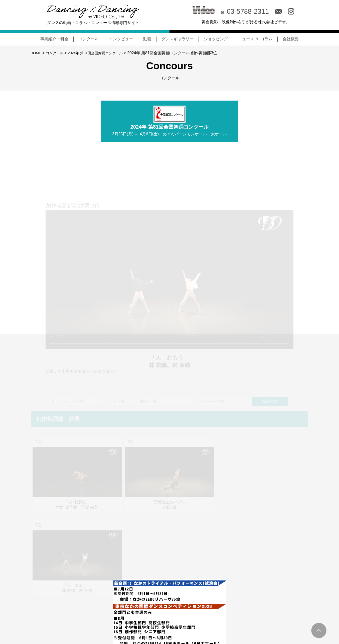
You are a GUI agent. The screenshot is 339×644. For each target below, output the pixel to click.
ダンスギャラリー (178, 39)
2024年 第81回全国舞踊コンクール (103, 53)
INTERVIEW (221, 621)
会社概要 (291, 39)
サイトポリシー (295, 621)
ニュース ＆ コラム (255, 39)
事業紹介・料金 (54, 39)
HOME (37, 53)
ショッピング (216, 39)
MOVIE (245, 621)
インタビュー (121, 39)
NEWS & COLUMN (162, 621)
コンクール (89, 39)
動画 (147, 39)
